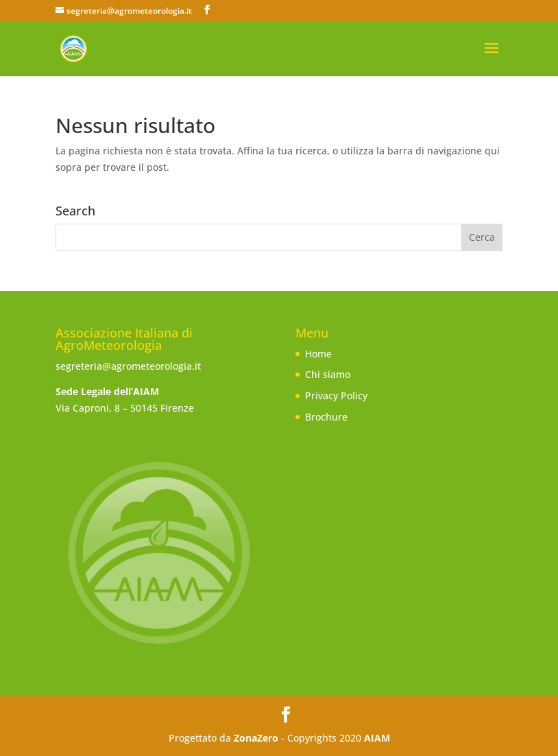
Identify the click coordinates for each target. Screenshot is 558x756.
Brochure (326, 417)
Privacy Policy (336, 395)
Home (318, 354)
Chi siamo (328, 374)
